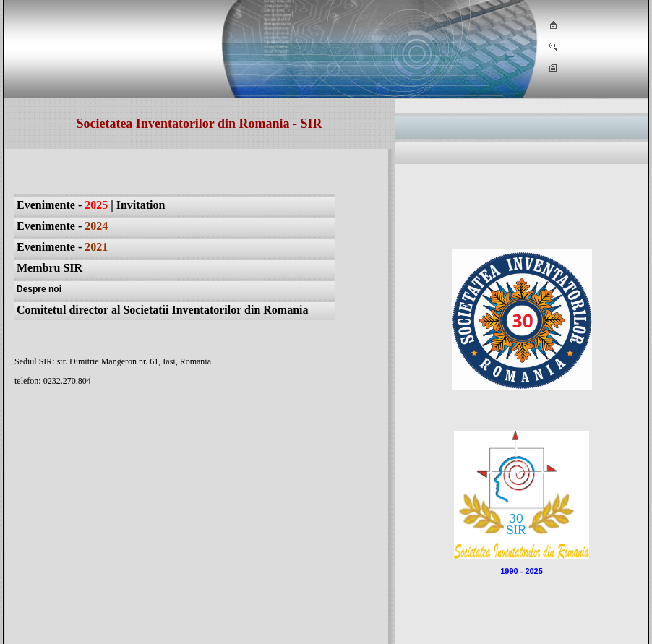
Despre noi (39, 289)
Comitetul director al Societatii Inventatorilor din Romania (163, 310)
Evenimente (46, 247)
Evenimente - (62, 205)
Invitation (141, 205)
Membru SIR (50, 268)
